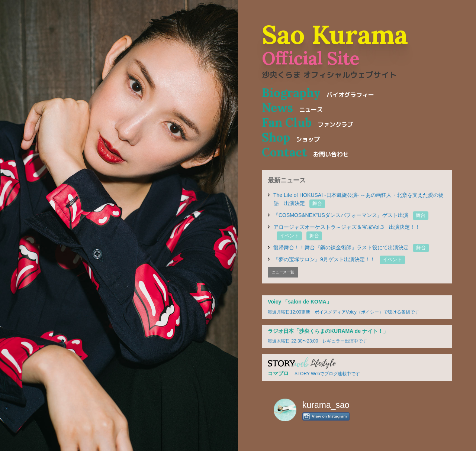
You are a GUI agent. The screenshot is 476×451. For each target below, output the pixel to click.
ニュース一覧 (283, 272)
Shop (291, 137)
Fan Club (308, 122)
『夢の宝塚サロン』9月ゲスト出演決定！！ (339, 259)
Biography (318, 93)
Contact (305, 152)
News (292, 108)
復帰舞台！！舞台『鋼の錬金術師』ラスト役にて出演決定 (351, 247)
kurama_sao (326, 405)
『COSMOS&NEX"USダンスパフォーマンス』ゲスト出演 (351, 215)
